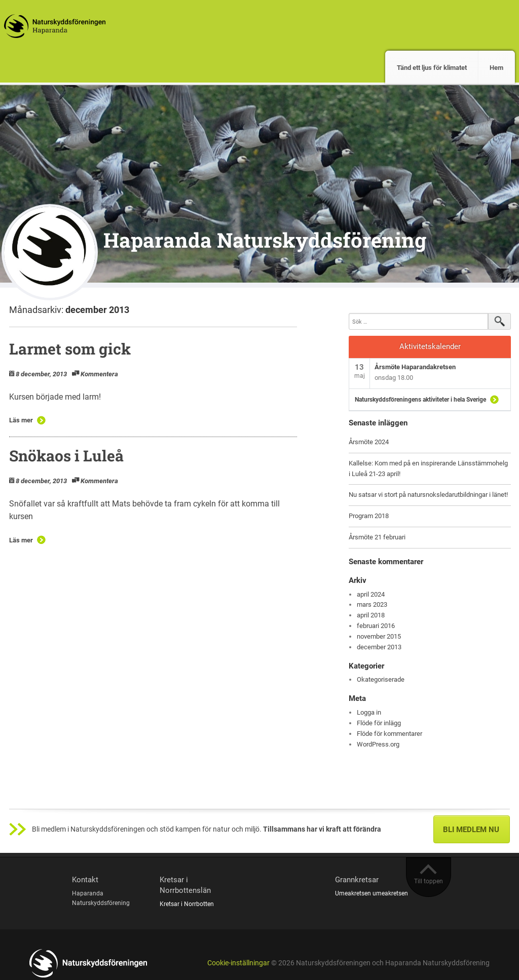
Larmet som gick (70, 349)
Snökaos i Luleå (66, 456)
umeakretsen (390, 893)
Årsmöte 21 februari (377, 537)
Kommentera (99, 374)
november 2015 (379, 636)
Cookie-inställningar (238, 963)
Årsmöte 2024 (369, 442)
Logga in (369, 712)
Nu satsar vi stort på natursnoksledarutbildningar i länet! (428, 495)
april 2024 (371, 594)
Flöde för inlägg (379, 723)
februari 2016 (376, 626)
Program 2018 (369, 516)
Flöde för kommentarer (390, 734)
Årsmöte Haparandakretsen (415, 367)
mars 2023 (372, 604)
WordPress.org (378, 744)
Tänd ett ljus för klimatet (432, 68)
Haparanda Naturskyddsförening (265, 240)
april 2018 (371, 615)
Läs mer (21, 420)
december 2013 (379, 647)
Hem (496, 68)
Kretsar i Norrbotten (187, 904)
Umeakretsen (353, 893)
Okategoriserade (381, 679)
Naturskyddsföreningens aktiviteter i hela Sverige (420, 400)
